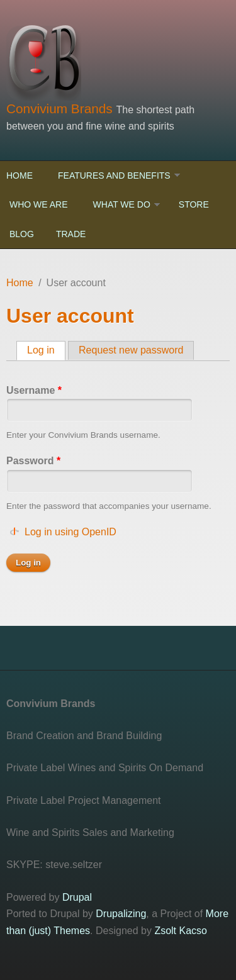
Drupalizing (121, 914)
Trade (71, 234)
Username (34, 390)
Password (33, 461)
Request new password (131, 350)
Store (194, 204)
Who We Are (39, 204)
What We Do (122, 204)
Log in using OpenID (70, 532)
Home (20, 175)
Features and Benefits (114, 175)
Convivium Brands (61, 109)
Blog (22, 234)
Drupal (77, 897)
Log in (46, 350)
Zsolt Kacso (181, 931)
